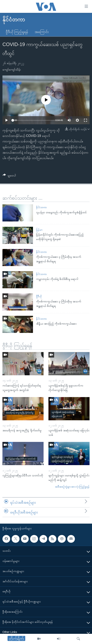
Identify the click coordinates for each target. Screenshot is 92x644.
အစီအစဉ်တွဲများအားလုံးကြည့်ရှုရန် (72, 487)
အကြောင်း (42, 32)
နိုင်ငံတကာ (41, 207)
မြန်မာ (39, 230)
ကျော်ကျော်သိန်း (12, 69)
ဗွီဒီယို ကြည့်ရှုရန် (17, 32)
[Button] (9, 176)
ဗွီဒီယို (39, 296)
